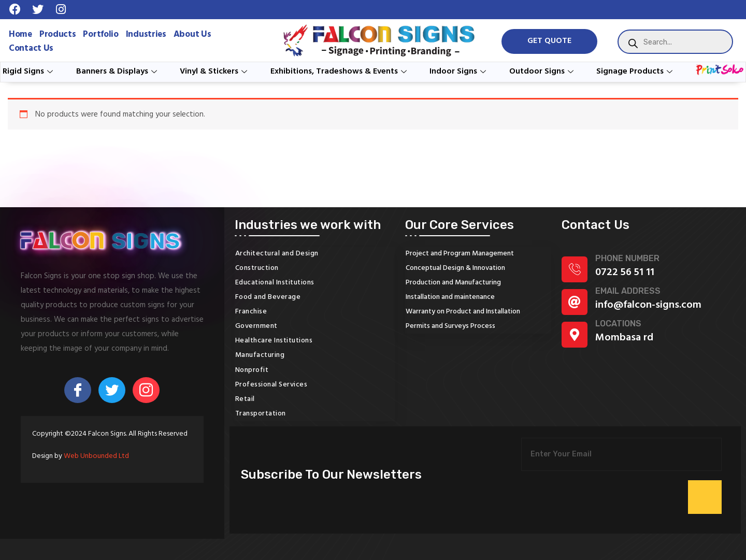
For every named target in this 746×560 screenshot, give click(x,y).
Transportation (261, 414)
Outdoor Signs (543, 71)
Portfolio (101, 34)
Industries (146, 34)
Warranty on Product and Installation (463, 312)
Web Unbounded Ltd (96, 456)
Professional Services (271, 385)
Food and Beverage (268, 297)
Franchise (251, 312)
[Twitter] (112, 390)
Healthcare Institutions (274, 341)
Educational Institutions (275, 283)
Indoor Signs (459, 71)
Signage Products (636, 71)
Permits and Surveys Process (450, 326)
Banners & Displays (118, 71)
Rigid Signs (29, 71)
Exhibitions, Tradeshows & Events (340, 71)
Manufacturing (260, 355)
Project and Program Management (460, 254)
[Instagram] (146, 390)
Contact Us (31, 48)
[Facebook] (78, 390)
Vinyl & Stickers (215, 71)
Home (20, 34)
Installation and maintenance (450, 297)
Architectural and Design (277, 254)
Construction (257, 268)
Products (58, 34)
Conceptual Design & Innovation (455, 268)
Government (256, 326)
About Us (192, 34)
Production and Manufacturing (453, 283)
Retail (245, 399)
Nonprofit (252, 370)
